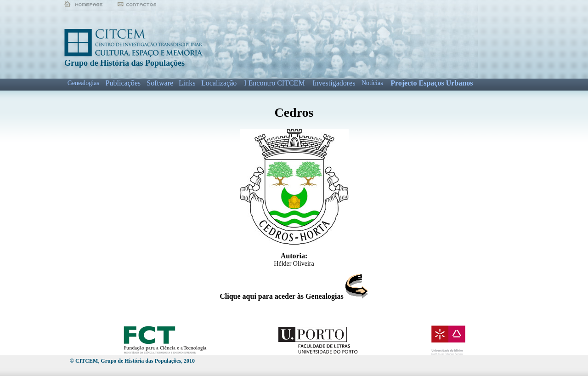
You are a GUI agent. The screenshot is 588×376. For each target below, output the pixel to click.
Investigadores (334, 83)
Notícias (372, 83)
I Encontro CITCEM (274, 83)
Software (160, 83)
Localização (219, 83)
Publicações (123, 83)
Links (187, 83)
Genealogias (83, 83)
